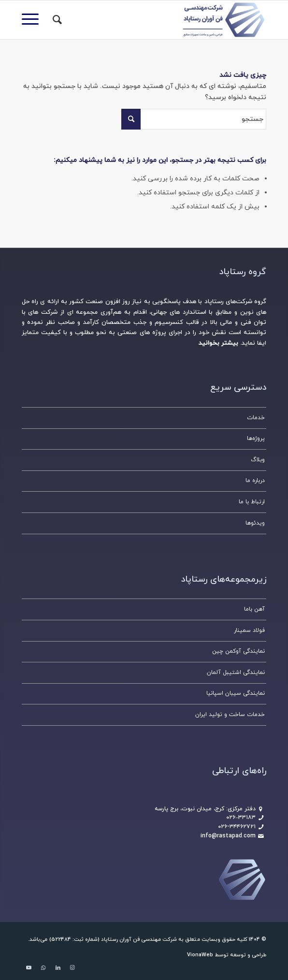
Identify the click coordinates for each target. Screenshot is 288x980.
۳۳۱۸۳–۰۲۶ (241, 818)
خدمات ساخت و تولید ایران (230, 715)
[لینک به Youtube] (29, 968)
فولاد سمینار (249, 630)
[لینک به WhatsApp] (43, 968)
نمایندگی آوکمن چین (238, 651)
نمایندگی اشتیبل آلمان (236, 673)
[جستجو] (56, 20)
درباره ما (255, 481)
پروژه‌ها (256, 439)
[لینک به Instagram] (72, 968)
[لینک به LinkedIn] (58, 968)
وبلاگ (258, 460)
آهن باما (254, 609)
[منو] (33, 20)
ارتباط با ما (252, 502)
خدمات (256, 418)
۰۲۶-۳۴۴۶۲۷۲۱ (237, 827)
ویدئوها (255, 523)
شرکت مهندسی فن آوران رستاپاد (139, 939)
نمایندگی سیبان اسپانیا (236, 693)
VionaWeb (200, 955)
